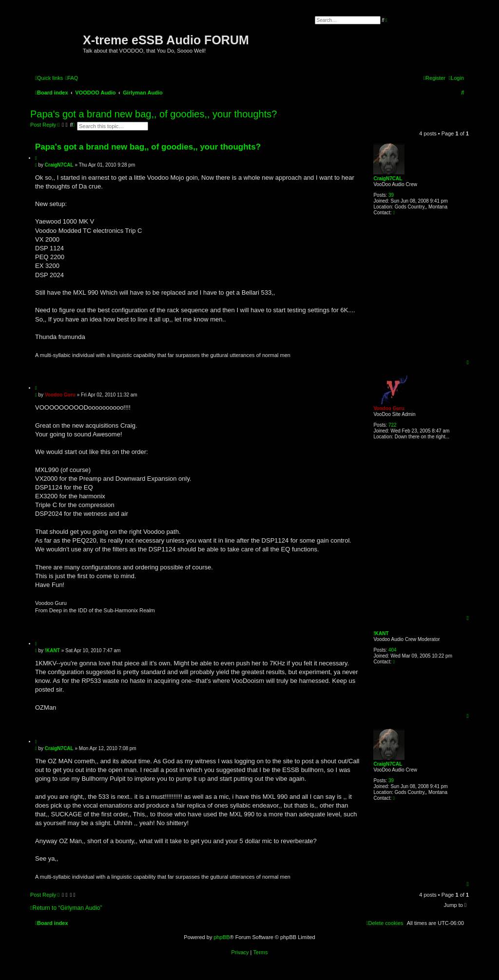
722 (393, 425)
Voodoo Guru (389, 408)
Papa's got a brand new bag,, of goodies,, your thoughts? (154, 114)
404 (393, 650)
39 (391, 195)
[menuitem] (72, 78)
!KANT (381, 633)
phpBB (221, 937)
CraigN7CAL (388, 179)
